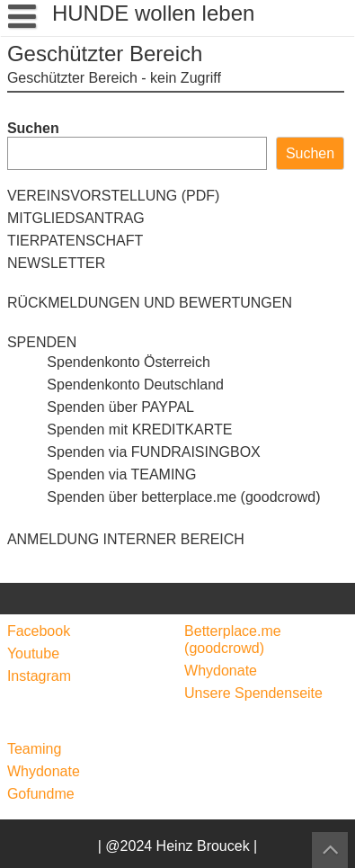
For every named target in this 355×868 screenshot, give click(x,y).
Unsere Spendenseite (253, 693)
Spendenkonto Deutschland (115, 385)
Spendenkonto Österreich (109, 362)
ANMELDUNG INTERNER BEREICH (126, 539)
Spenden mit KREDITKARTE (120, 430)
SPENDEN (42, 342)
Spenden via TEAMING (102, 474)
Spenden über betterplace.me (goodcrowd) (164, 497)
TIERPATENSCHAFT (75, 241)
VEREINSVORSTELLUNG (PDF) (113, 196)
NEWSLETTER (56, 263)
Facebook (39, 631)
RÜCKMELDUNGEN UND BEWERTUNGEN (150, 303)
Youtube (33, 653)
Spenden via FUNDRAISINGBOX (134, 452)
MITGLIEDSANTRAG (76, 218)
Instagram (39, 676)
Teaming (34, 749)
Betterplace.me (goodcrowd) (233, 640)
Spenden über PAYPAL (101, 407)
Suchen (33, 128)
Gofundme (41, 794)
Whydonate (221, 671)
